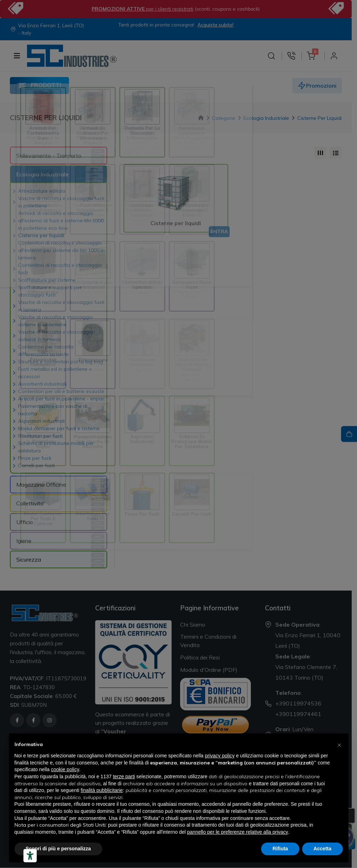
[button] (339, 745)
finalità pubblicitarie (102, 790)
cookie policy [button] (65, 769)
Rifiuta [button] (280, 849)
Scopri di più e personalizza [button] (58, 849)
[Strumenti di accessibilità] (30, 856)
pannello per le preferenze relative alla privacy (238, 832)
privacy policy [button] (220, 756)
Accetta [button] (323, 849)
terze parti (124, 776)
